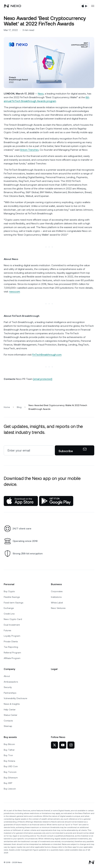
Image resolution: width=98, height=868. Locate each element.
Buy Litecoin (10, 789)
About (7, 676)
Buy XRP (8, 783)
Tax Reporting (11, 647)
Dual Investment (12, 625)
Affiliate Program (12, 658)
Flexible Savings (12, 597)
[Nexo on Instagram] (71, 745)
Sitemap (8, 726)
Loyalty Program (12, 636)
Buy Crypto (9, 591)
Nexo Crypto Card (13, 619)
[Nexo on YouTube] (63, 745)
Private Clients (11, 641)
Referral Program (12, 653)
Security (8, 687)
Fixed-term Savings (13, 603)
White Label (57, 603)
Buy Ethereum (11, 778)
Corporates (57, 591)
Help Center (10, 710)
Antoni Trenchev (29, 150)
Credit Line (9, 614)
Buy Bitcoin (9, 744)
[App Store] (21, 501)
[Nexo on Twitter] (54, 745)
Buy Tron (8, 755)
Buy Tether (9, 750)
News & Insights (12, 704)
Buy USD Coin (11, 766)
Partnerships (10, 693)
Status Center (11, 715)
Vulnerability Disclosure (15, 698)
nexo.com (15, 292)
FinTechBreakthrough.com (47, 355)
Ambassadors (11, 682)
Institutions (56, 597)
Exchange (9, 608)
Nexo (41, 94)
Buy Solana (9, 761)
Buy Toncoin (10, 772)
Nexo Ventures (58, 608)
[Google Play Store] (56, 501)
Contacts (8, 721)
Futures (7, 630)
